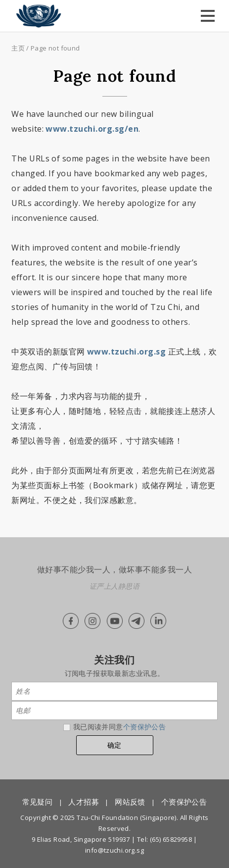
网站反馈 (130, 802)
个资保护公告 (145, 727)
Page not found (55, 48)
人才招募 (84, 802)
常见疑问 (38, 802)
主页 (18, 48)
